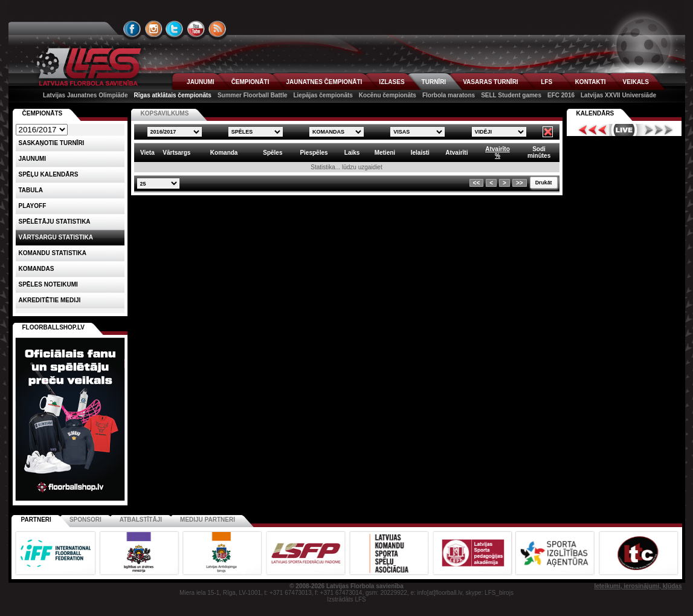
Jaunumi (33, 159)
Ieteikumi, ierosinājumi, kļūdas (638, 586)
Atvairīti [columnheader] (456, 153)
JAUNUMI (201, 82)
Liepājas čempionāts (323, 95)
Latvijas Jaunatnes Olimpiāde (85, 95)
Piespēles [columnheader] (314, 153)
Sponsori (85, 520)
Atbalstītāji (141, 520)
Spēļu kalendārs (49, 174)
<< (477, 183)
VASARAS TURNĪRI (490, 82)
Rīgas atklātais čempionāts (173, 95)
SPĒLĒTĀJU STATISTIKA (55, 222)
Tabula (31, 190)
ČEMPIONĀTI (250, 82)
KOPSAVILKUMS (165, 113)
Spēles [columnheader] (272, 153)
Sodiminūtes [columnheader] (539, 152)
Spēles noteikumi (48, 284)
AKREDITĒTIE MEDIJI (50, 300)
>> (520, 183)
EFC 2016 (561, 95)
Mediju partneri (208, 520)
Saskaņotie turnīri (52, 143)
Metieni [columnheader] (385, 153)
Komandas (37, 269)
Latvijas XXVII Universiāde (618, 95)
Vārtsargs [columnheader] (176, 153)
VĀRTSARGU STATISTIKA (56, 237)
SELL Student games (511, 95)
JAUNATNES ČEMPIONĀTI (324, 82)
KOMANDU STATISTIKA (53, 253)
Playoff (33, 206)
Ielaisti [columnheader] (420, 153)
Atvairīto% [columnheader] (498, 152)
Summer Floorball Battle (253, 95)
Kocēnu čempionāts (388, 95)
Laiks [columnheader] (352, 153)
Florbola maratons (449, 95)
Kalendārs (595, 113)
